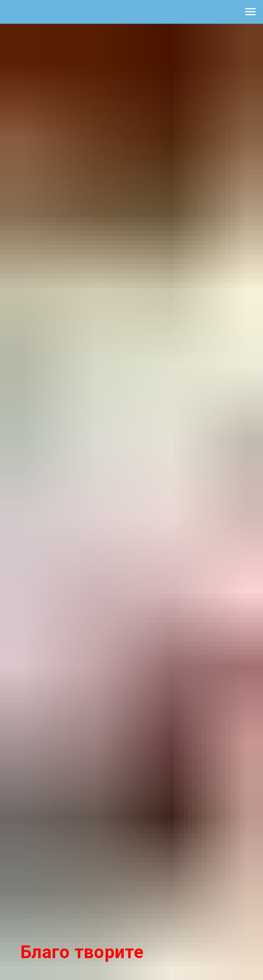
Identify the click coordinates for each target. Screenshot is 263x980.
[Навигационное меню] (250, 12)
